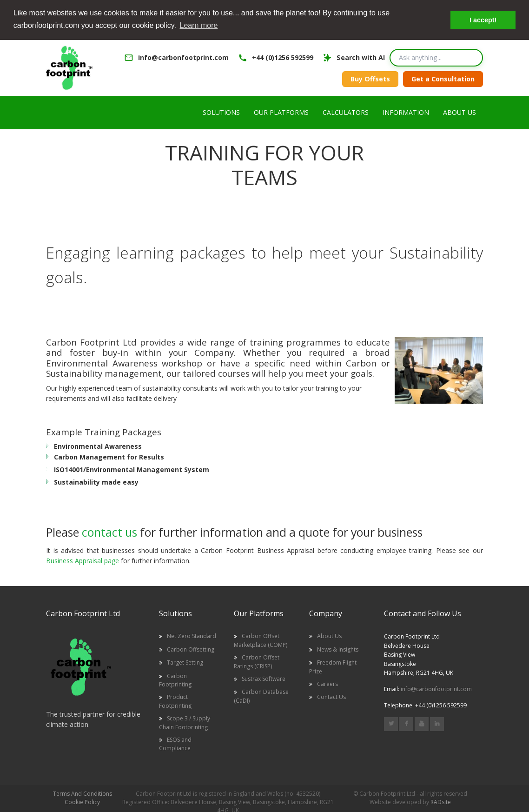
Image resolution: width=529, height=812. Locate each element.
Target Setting (185, 662)
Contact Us (331, 696)
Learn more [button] (199, 25)
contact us (109, 532)
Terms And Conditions (83, 793)
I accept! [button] (483, 20)
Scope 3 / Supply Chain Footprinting (185, 722)
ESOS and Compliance (175, 743)
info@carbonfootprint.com (183, 57)
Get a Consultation (443, 78)
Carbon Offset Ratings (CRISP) (257, 661)
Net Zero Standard (192, 636)
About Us (329, 636)
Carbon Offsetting (191, 649)
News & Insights (338, 649)
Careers (327, 683)
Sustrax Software (264, 678)
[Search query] (436, 57)
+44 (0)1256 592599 (283, 57)
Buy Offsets (370, 78)
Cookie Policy (82, 802)
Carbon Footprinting (175, 679)
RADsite (441, 802)
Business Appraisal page (83, 560)
